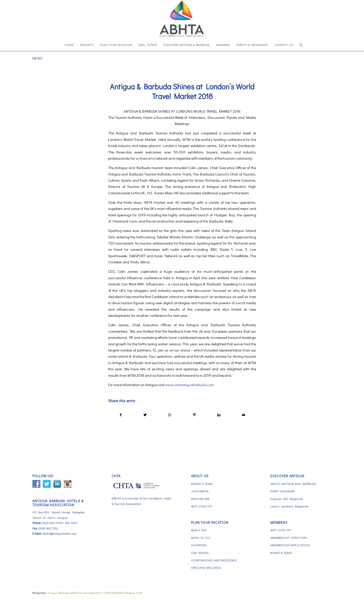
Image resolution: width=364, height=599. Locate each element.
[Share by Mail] (243, 415)
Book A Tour (199, 530)
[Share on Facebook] (121, 415)
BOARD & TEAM (202, 484)
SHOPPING (199, 545)
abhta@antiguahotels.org (59, 533)
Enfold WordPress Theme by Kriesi (123, 593)
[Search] (299, 45)
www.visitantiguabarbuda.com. (190, 385)
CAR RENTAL (200, 553)
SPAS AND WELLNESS (206, 567)
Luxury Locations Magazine (289, 506)
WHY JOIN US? (202, 506)
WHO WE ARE (200, 499)
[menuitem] (69, 45)
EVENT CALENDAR (282, 491)
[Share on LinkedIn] (219, 415)
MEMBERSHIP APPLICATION (290, 545)
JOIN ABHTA (200, 491)
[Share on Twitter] (145, 415)
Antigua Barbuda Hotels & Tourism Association (74, 593)
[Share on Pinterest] (194, 415)
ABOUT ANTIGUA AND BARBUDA (293, 484)
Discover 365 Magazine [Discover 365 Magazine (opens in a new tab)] (287, 499)
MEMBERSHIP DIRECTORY (289, 537)
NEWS (37, 58)
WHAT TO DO (201, 537)
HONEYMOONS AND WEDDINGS (214, 560)
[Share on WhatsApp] (170, 415)
